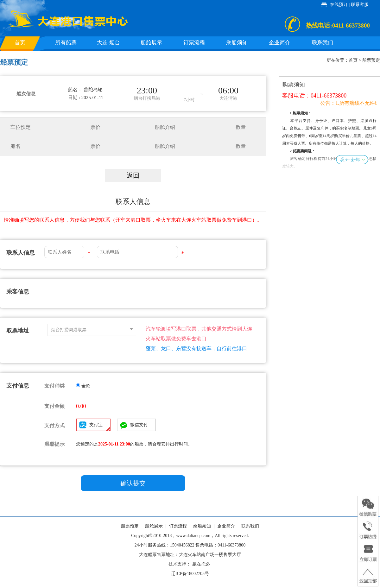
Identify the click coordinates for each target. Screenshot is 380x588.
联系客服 (360, 5)
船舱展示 (151, 43)
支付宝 (100, 427)
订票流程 (194, 43)
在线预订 (339, 5)
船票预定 (130, 526)
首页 (20, 43)
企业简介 (280, 43)
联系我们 (322, 43)
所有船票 (66, 43)
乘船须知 (237, 43)
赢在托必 (201, 564)
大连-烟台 (109, 43)
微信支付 (139, 425)
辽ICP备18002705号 (190, 574)
